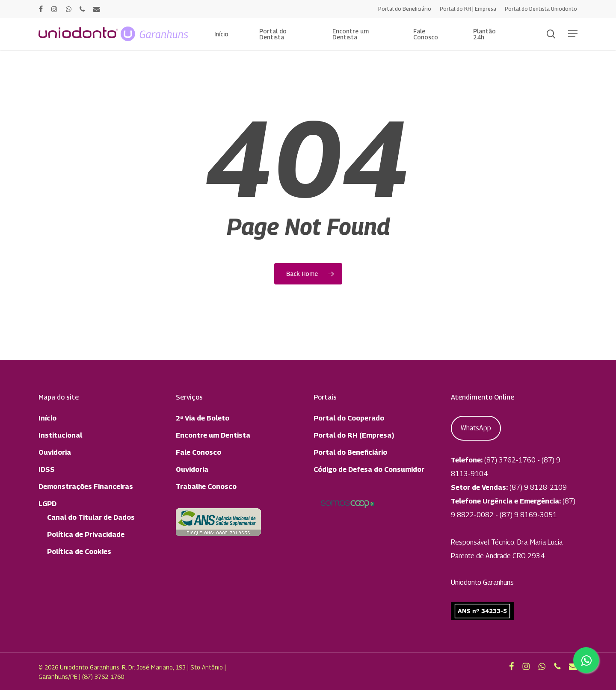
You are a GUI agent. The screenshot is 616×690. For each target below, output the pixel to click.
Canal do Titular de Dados (91, 517)
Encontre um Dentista (213, 435)
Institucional (60, 435)
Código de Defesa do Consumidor (369, 469)
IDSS (47, 469)
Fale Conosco (198, 452)
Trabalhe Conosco (206, 487)
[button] (573, 34)
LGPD (47, 504)
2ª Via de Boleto (203, 418)
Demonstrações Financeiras (86, 487)
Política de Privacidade (86, 535)
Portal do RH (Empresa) (354, 435)
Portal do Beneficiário (350, 452)
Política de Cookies (79, 552)
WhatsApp (476, 428)
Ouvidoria (55, 452)
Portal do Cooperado (349, 418)
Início (47, 418)
